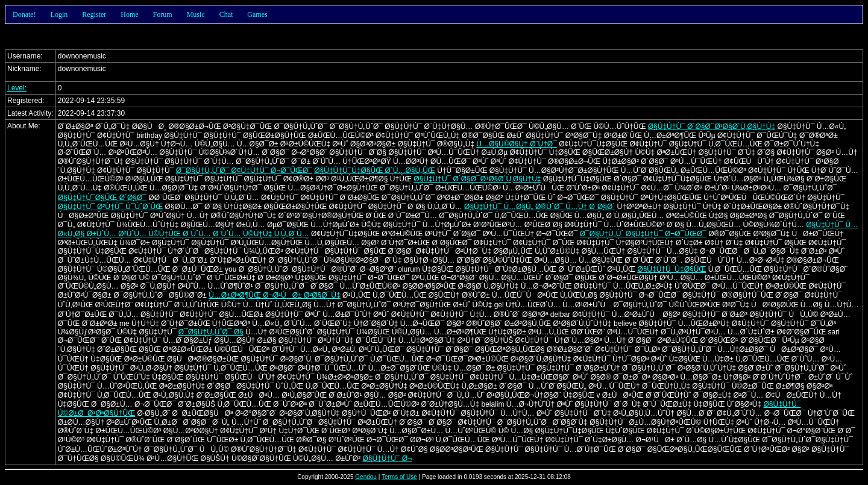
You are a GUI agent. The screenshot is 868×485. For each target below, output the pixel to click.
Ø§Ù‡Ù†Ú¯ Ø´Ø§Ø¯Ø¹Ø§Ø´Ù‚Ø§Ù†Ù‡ (712, 127)
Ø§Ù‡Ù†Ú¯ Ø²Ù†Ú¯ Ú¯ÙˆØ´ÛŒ (111, 207)
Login (59, 14)
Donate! (24, 14)
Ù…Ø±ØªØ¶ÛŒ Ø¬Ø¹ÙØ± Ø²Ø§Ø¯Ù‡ (274, 295)
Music (196, 14)
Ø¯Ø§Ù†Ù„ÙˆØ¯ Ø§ (211, 332)
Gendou (366, 477)
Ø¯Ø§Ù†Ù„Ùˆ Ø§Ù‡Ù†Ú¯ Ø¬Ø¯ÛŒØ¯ (643, 234)
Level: (17, 88)
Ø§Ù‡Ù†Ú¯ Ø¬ (388, 458)
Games (257, 14)
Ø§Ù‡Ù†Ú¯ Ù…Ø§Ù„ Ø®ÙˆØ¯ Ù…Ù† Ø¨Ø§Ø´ (539, 207)
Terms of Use (399, 477)
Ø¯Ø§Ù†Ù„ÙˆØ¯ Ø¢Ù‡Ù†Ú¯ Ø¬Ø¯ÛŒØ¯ (244, 171)
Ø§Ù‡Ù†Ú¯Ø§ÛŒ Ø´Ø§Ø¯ (102, 198)
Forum (163, 14)
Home (129, 14)
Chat (226, 14)
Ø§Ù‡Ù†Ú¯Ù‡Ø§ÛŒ (671, 269)
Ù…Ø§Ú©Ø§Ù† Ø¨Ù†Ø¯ (517, 144)
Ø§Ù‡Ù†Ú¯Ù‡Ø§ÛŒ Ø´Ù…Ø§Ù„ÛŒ (375, 171)
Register (94, 14)
